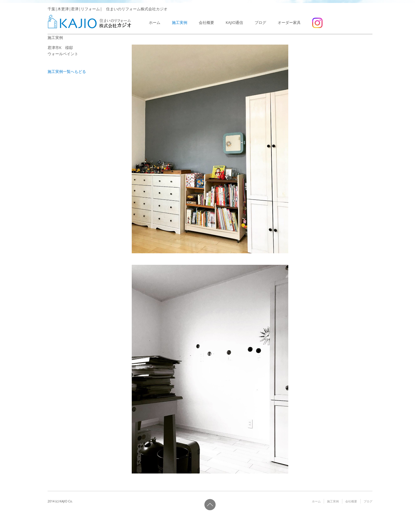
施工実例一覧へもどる (67, 71)
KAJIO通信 (234, 22)
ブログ (260, 22)
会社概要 (206, 22)
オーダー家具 (289, 22)
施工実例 (180, 22)
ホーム (155, 22)
